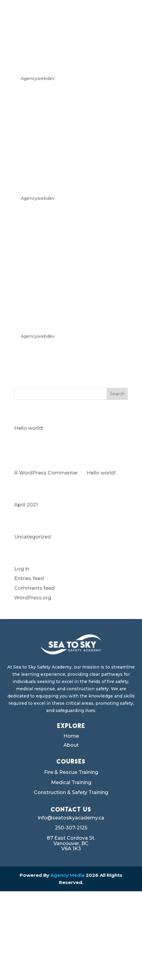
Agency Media (68, 875)
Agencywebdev (38, 78)
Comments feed (34, 588)
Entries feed (29, 578)
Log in (22, 569)
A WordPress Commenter (46, 473)
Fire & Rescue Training (71, 772)
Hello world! (29, 428)
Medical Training (71, 783)
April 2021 (26, 505)
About (71, 745)
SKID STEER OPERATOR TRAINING (62, 164)
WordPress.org (33, 598)
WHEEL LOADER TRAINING (57, 45)
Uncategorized (32, 537)
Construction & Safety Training (71, 793)
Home (71, 736)
